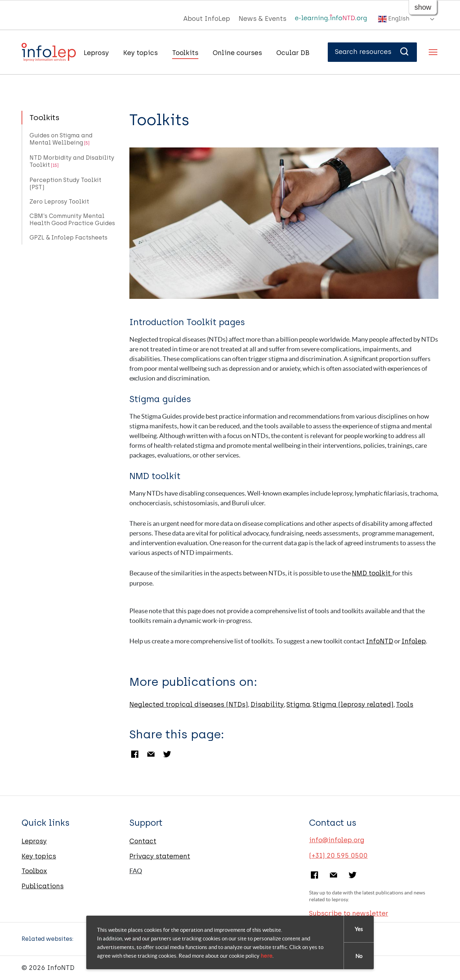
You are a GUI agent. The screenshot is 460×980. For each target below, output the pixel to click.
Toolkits (185, 53)
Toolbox (34, 871)
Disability (267, 705)
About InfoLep (207, 19)
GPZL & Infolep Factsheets (68, 238)
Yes (359, 929)
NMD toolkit (372, 573)
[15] (55, 165)
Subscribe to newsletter (349, 913)
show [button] (423, 7)
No (359, 956)
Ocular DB (293, 53)
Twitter (167, 754)
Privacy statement (160, 856)
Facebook (135, 754)
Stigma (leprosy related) (353, 705)
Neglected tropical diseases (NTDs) (189, 705)
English (394, 19)
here (266, 956)
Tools (405, 705)
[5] (87, 143)
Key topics (141, 53)
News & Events (263, 19)
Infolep (414, 641)
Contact (143, 841)
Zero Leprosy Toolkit (59, 202)
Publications (43, 886)
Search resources (372, 52)
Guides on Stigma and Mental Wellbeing (61, 139)
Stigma (298, 705)
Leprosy (96, 53)
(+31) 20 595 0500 (338, 856)
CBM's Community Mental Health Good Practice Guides (72, 220)
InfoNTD (379, 641)
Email (151, 754)
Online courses (237, 53)
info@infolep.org (337, 840)
